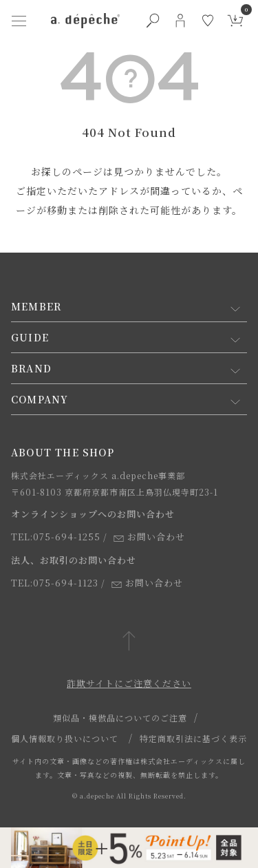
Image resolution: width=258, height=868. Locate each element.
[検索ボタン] (153, 21)
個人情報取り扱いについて (65, 738)
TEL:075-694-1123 (55, 583)
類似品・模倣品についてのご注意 (120, 718)
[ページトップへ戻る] (129, 642)
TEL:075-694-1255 (56, 537)
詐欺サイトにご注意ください (129, 683)
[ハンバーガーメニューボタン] (19, 21)
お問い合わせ (149, 537)
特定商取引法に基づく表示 (193, 738)
